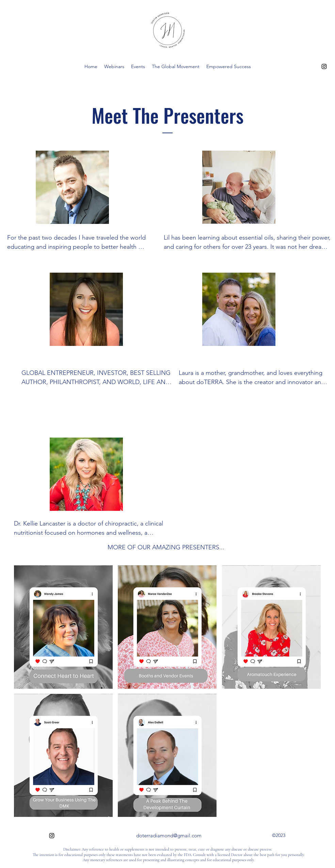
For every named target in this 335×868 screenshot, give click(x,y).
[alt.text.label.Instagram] (324, 66)
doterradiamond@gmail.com (169, 835)
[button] (63, 627)
